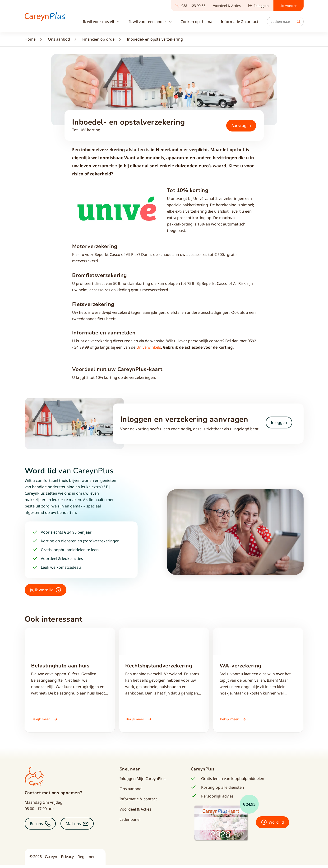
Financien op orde (98, 39)
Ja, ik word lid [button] (42, 590)
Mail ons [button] (73, 827)
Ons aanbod (59, 39)
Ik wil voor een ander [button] (148, 22)
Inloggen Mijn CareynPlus (143, 782)
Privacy (67, 860)
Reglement (87, 860)
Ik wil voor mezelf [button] (99, 22)
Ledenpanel (130, 823)
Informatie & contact (138, 802)
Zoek (299, 22)
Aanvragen (241, 126)
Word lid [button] (276, 826)
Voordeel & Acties (227, 6)
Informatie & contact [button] (240, 22)
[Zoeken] (285, 22)
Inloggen (259, 6)
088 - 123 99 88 (190, 6)
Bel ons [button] (36, 827)
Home (30, 39)
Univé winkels (149, 347)
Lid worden (289, 6)
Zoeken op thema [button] (196, 22)
